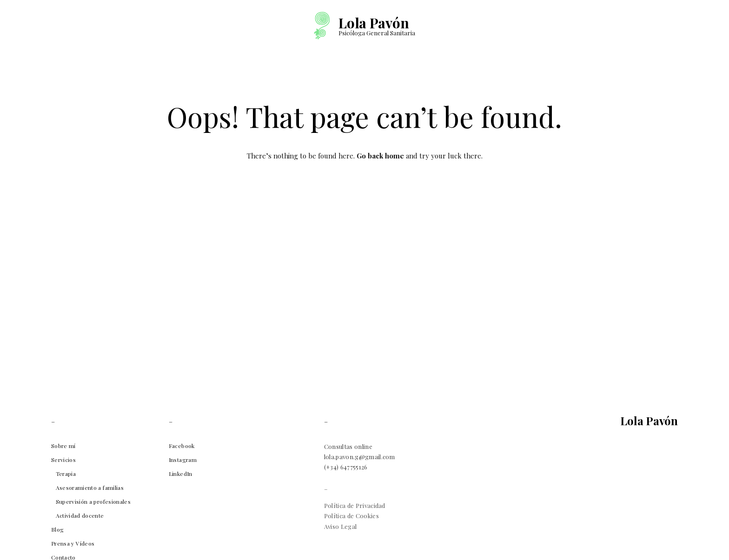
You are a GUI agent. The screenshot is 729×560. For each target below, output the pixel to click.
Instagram (183, 460)
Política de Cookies (351, 516)
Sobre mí (63, 446)
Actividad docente (80, 515)
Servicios (63, 460)
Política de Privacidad (355, 505)
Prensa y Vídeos (73, 543)
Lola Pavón (374, 23)
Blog (57, 529)
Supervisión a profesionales (93, 501)
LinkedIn (181, 474)
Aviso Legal (341, 526)
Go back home (380, 156)
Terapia (66, 474)
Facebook (182, 446)
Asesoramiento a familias (90, 488)
